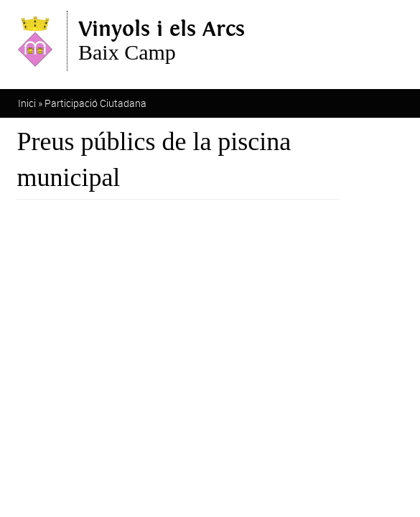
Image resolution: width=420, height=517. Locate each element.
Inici (27, 103)
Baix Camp (162, 41)
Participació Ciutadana (95, 103)
